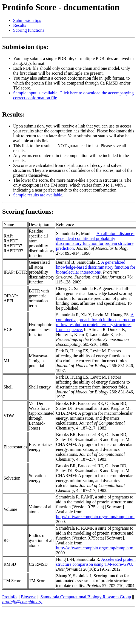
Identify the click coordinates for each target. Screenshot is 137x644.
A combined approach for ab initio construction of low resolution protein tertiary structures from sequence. (96, 322)
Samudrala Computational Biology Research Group (86, 597)
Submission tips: (25, 47)
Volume (10, 509)
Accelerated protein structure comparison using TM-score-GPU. (96, 562)
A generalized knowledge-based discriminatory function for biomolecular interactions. (96, 267)
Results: (14, 114)
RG (7, 540)
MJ (6, 361)
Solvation (12, 478)
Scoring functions (29, 30)
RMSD (10, 564)
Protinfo (9, 597)
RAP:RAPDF (11, 238)
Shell (8, 387)
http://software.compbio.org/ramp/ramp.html (95, 517)
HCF (8, 330)
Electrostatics (15, 447)
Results (20, 25)
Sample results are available (38, 195)
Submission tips (27, 20)
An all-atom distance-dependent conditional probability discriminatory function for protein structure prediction (95, 241)
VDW (9, 416)
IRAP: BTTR (15, 272)
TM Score (12, 581)
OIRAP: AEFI (11, 298)
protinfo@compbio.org (22, 602)
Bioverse (29, 597)
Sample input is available (35, 93)
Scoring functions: (28, 211)
